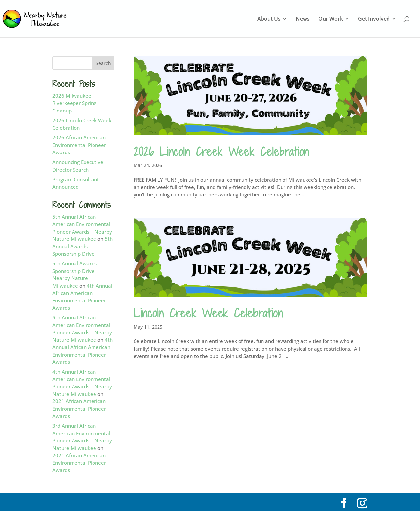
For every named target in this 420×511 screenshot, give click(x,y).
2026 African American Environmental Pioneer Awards (79, 145)
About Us (269, 19)
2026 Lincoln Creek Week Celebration (221, 152)
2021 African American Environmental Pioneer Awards (79, 409)
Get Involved (374, 19)
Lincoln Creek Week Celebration (208, 313)
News (303, 19)
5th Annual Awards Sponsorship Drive (83, 246)
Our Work (331, 19)
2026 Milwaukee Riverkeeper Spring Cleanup (74, 103)
